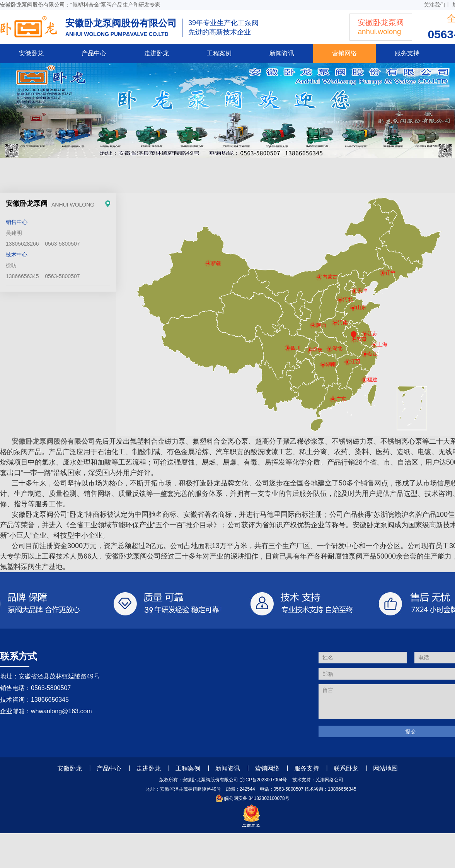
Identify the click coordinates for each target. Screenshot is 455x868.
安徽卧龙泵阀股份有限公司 (53, 441)
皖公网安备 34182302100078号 (251, 798)
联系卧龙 (346, 768)
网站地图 (385, 768)
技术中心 (17, 255)
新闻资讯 (282, 53)
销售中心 (17, 222)
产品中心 (94, 53)
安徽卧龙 (31, 53)
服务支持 (407, 53)
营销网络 (344, 53)
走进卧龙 (157, 53)
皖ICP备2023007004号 (263, 780)
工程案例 (219, 53)
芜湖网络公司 (329, 780)
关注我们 (435, 5)
